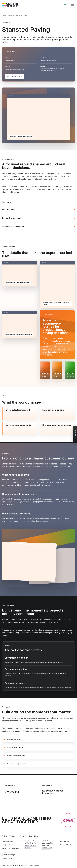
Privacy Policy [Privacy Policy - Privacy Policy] (64, 840)
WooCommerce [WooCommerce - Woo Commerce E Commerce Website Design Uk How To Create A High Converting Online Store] (9, 208)
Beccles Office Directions (47, 847)
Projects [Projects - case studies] (11, 15)
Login (65, 5)
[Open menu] (72, 5)
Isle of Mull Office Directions (30, 845)
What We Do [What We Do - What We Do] (13, 834)
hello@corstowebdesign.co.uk (12, 843)
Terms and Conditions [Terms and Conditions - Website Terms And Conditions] (67, 843)
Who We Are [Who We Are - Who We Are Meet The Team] (23, 834)
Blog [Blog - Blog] (31, 834)
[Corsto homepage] (10, 5)
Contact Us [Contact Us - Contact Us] (38, 834)
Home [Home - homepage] (4, 15)
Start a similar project (14, 76)
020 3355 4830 (7, 840)
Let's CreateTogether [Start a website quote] (68, 818)
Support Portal (7, 856)
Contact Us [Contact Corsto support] (75, 434)
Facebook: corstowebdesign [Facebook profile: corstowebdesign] (11, 847)
